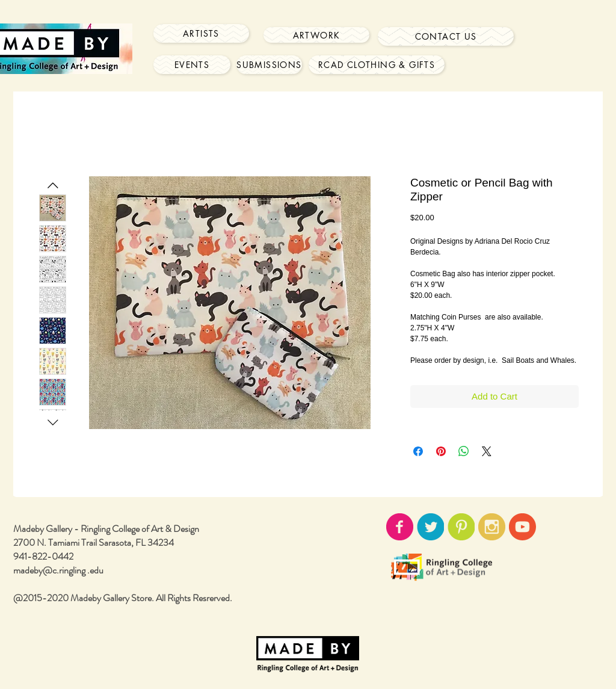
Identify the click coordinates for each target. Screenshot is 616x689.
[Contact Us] (446, 36)
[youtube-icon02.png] (522, 527)
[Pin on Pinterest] (441, 451)
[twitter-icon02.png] (430, 527)
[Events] (192, 65)
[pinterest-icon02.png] (461, 527)
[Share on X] (487, 451)
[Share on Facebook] (418, 451)
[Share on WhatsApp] (464, 451)
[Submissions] (269, 65)
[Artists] (201, 33)
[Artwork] (316, 35)
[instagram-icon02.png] (492, 527)
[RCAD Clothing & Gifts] (377, 65)
